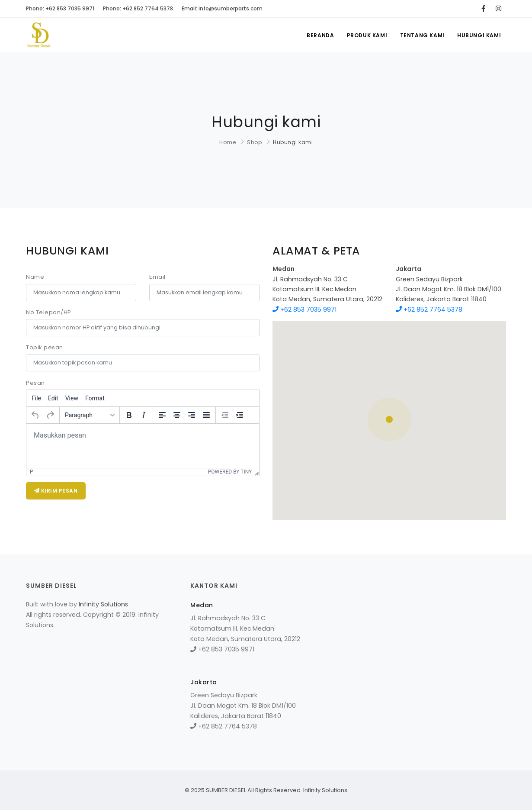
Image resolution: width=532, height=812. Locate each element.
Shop (254, 142)
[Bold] (129, 415)
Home (228, 142)
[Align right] (192, 415)
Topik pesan (45, 347)
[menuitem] (36, 398)
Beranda (319, 35)
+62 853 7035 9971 (304, 309)
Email (157, 277)
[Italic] (144, 415)
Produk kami (366, 35)
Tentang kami (422, 35)
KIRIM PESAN (56, 491)
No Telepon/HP (49, 312)
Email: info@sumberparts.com (222, 8)
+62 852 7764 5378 (429, 309)
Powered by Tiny (230, 472)
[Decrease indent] (225, 415)
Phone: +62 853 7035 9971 (60, 8)
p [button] (32, 472)
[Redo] (50, 415)
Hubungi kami (479, 35)
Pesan (35, 383)
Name (35, 277)
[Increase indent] (240, 415)
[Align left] (162, 415)
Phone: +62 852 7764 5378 (138, 8)
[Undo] (35, 415)
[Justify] (206, 415)
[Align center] (177, 415)
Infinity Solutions (103, 604)
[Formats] (90, 415)
